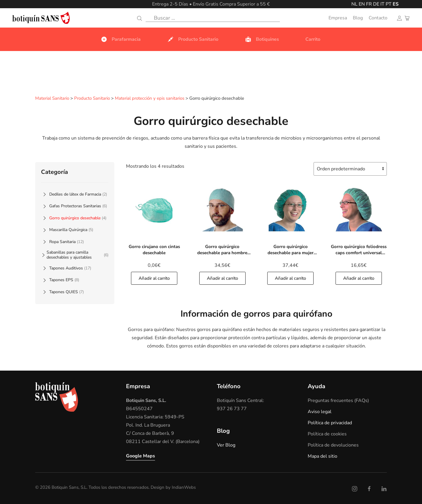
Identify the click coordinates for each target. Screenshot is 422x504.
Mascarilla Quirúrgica (71, 229)
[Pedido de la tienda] (350, 169)
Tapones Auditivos (70, 268)
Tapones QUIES (67, 292)
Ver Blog (226, 445)
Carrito (313, 39)
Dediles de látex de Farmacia (78, 194)
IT (382, 4)
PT (389, 4)
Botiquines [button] (262, 39)
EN (362, 4)
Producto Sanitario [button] (193, 39)
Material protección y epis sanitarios (150, 99)
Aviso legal (320, 411)
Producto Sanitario (92, 99)
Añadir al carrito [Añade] (154, 278)
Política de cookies (327, 434)
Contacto (378, 18)
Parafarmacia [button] (121, 39)
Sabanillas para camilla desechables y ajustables (78, 254)
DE (376, 4)
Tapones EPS (64, 280)
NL (354, 4)
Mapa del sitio (323, 456)
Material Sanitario (52, 99)
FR (369, 4)
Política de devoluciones (333, 445)
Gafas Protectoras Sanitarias (78, 206)
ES (396, 4)
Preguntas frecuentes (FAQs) (338, 400)
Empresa (338, 18)
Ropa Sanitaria (67, 241)
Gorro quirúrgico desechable (78, 218)
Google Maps (141, 456)
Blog (358, 18)
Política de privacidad (330, 422)
